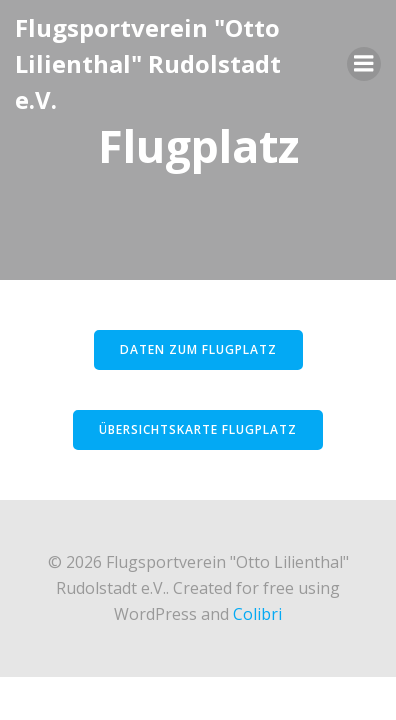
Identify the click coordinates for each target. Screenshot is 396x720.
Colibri (257, 614)
